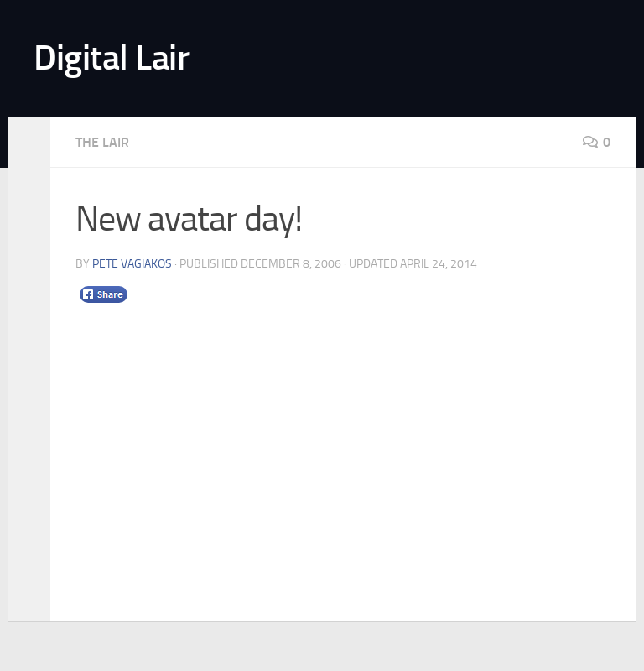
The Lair (102, 142)
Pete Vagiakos (132, 264)
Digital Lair (111, 58)
